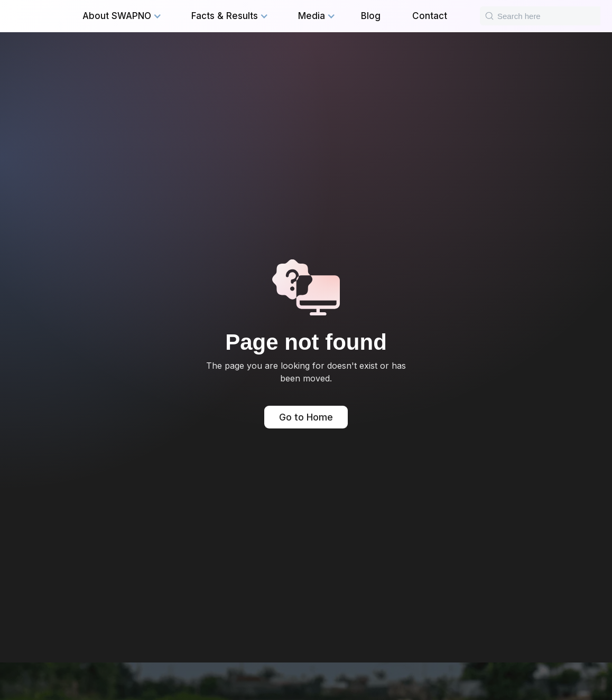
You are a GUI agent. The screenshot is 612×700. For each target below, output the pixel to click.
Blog (371, 16)
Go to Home (306, 417)
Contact (430, 16)
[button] (122, 16)
